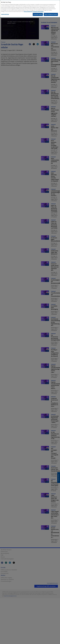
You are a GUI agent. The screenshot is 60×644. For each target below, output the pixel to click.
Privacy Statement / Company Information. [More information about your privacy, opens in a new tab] (34, 11)
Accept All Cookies (38, 14)
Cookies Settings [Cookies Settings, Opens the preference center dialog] (5, 14)
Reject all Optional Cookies (51, 14)
